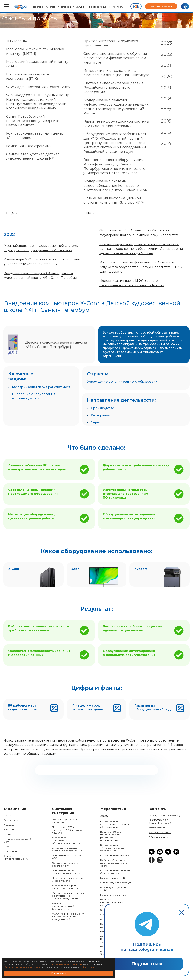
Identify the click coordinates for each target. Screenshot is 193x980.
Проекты (9, 846)
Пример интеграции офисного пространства (111, 43)
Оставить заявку (161, 6)
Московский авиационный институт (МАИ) (38, 64)
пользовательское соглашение (65, 964)
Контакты (118, 7)
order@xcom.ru (157, 828)
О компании (11, 820)
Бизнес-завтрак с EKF (113, 878)
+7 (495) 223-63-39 (164, 815)
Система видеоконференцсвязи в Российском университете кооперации (114, 88)
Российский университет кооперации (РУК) (28, 77)
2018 (166, 99)
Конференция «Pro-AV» (114, 855)
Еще (10, 213)
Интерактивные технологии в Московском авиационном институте (116, 73)
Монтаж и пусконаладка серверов (66, 821)
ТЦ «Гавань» (17, 41)
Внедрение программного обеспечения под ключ (66, 840)
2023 (166, 43)
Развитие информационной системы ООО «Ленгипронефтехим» (116, 124)
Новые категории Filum (114, 895)
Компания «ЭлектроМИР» (29, 146)
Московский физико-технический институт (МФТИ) (36, 51)
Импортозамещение (98, 7)
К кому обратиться (160, 832)
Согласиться (59, 973)
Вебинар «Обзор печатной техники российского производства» (111, 836)
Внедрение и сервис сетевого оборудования (67, 849)
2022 (166, 54)
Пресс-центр (12, 851)
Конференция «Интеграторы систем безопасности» (113, 848)
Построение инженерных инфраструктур (67, 879)
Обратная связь (158, 837)
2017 (166, 110)
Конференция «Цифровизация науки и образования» (115, 824)
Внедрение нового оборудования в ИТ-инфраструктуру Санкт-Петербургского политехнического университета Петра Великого (115, 166)
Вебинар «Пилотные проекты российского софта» (114, 863)
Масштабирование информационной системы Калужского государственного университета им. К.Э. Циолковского (141, 267)
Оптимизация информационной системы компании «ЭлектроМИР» (114, 200)
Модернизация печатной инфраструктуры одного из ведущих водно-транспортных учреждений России (116, 107)
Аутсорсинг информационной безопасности (63, 906)
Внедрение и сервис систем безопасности (65, 887)
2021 (166, 65)
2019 (166, 88)
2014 (166, 143)
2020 (167, 77)
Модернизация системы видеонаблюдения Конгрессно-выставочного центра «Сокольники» (116, 186)
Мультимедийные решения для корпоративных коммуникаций (68, 916)
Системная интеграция (60, 7)
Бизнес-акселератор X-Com (18, 840)
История (9, 815)
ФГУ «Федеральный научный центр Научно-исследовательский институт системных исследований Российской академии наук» (38, 102)
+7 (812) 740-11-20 (160, 822)
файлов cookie (88, 967)
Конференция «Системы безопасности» (115, 872)
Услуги (80, 7)
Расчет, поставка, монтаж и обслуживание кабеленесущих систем (68, 896)
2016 (166, 121)
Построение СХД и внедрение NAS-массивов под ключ (68, 830)
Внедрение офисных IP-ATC (67, 857)
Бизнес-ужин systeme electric (113, 889)
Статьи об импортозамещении (16, 857)
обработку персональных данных (23, 967)
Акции (8, 834)
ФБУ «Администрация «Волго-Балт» (38, 87)
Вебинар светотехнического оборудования (112, 902)
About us (9, 825)
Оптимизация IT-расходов (116, 883)
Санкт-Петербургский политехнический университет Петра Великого (34, 121)
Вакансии (10, 830)
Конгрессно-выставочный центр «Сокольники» (35, 136)
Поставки (39, 7)
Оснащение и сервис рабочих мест (65, 864)
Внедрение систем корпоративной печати (66, 872)
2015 (166, 132)
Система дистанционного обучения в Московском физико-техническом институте (115, 58)
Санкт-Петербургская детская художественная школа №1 (33, 156)
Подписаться (147, 964)
